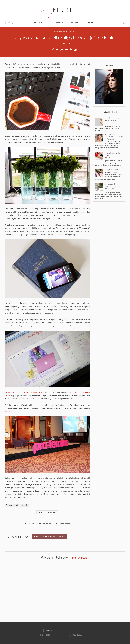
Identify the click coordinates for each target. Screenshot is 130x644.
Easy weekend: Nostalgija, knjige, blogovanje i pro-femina (65, 37)
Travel (75, 23)
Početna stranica (63, 524)
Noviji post (30, 524)
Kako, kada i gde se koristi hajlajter (112, 119)
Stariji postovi (45, 524)
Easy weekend (60, 32)
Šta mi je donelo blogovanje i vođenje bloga (24, 392)
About (90, 23)
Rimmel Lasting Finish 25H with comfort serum (113, 155)
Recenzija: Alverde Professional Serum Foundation (112, 186)
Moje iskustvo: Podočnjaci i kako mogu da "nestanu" (114, 137)
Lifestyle (58, 23)
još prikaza (81, 557)
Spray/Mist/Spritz (111, 170)
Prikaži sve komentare (50, 537)
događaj (8, 412)
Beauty (38, 23)
